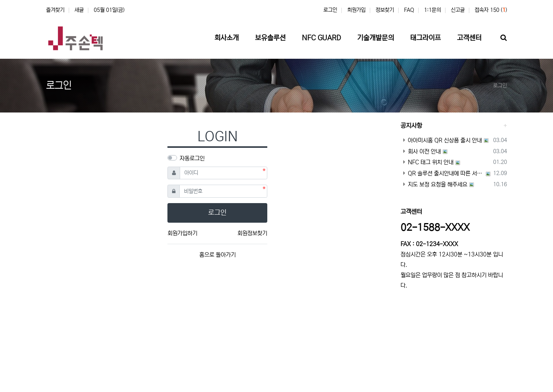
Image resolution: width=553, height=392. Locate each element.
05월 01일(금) (109, 10)
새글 (79, 10)
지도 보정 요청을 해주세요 (434, 184)
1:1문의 (432, 10)
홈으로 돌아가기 (218, 255)
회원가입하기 (182, 233)
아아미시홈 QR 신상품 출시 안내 (441, 140)
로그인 (330, 10)
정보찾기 (385, 10)
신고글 (458, 10)
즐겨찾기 (55, 10)
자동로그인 (192, 158)
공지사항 (411, 126)
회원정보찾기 (252, 233)
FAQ (409, 10)
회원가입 (356, 10)
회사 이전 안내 (421, 151)
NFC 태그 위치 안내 (427, 162)
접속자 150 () (491, 10)
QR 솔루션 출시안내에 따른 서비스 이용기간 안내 (442, 173)
